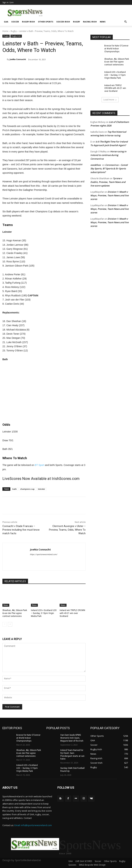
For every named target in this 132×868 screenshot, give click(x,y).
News (103, 22)
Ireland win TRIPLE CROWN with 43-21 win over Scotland (72, 613)
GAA (6, 22)
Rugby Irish (28, 22)
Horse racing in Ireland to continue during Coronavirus (108, 155)
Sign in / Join (8, 2)
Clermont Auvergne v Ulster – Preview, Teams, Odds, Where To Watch (67, 530)
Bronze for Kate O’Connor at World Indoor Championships (116, 49)
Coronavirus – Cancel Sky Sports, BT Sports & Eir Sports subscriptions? (109, 169)
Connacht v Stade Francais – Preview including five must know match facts (21, 530)
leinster (42, 489)
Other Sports (46, 22)
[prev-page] (5, 624)
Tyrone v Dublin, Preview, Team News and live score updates (108, 182)
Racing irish (90, 22)
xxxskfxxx (96, 165)
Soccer (15, 22)
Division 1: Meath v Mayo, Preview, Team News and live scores (109, 195)
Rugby (76, 22)
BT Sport (39, 465)
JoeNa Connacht (18, 59)
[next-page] (10, 624)
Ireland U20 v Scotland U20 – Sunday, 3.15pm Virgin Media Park (44, 613)
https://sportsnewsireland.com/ (44, 554)
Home (5, 31)
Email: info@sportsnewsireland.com (33, 825)
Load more (110, 100)
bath (15, 489)
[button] (125, 22)
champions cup (27, 489)
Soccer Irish (63, 22)
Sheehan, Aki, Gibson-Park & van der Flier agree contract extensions (15, 613)
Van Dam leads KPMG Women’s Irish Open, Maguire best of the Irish (72, 738)
